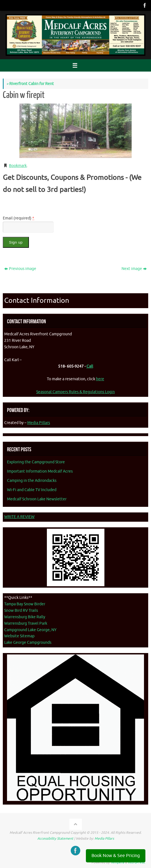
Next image (134, 269)
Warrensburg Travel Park (26, 623)
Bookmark (18, 166)
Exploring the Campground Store (36, 462)
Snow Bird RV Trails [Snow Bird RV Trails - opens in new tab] (21, 611)
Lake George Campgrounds (28, 643)
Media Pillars (39, 423)
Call (90, 366)
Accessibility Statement (55, 839)
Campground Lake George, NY (30, 630)
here (100, 379)
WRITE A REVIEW (19, 517)
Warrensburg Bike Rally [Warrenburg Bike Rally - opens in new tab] (25, 617)
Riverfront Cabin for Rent (30, 84)
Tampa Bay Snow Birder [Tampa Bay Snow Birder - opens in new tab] (25, 604)
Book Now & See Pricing (116, 856)
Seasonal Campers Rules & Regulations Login (75, 392)
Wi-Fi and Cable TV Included (32, 490)
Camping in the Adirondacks (32, 481)
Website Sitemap (19, 636)
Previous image (20, 269)
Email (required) (19, 218)
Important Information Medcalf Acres (40, 471)
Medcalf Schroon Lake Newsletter (37, 499)
